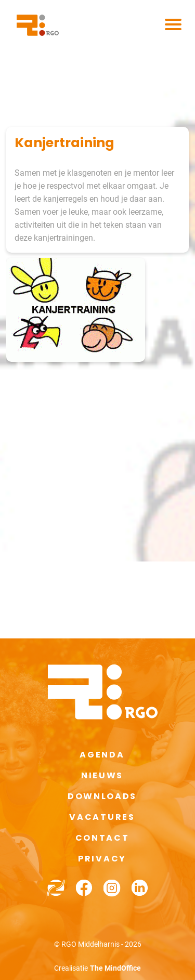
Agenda (102, 755)
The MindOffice (115, 968)
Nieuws (102, 775)
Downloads (102, 796)
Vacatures (102, 817)
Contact (102, 838)
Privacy (102, 859)
